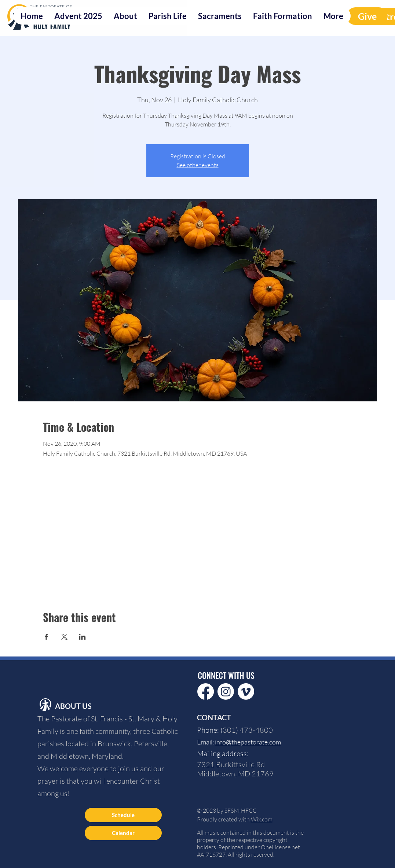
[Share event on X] (64, 637)
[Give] (367, 16)
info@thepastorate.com (248, 742)
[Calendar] (123, 833)
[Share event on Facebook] (46, 637)
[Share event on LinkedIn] (82, 637)
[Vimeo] (246, 692)
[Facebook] (206, 692)
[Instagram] (226, 692)
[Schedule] (123, 815)
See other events (198, 165)
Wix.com (262, 819)
